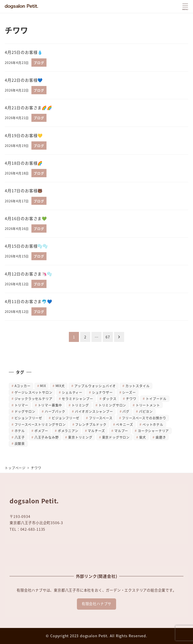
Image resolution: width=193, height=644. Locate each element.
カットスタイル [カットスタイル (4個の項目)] (138, 386)
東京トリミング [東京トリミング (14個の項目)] (80, 437)
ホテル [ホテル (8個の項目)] (20, 431)
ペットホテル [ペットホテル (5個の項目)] (153, 424)
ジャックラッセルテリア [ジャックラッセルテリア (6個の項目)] (34, 398)
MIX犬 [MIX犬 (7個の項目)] (60, 386)
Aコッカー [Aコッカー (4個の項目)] (23, 386)
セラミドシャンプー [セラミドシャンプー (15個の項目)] (77, 398)
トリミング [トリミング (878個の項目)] (80, 405)
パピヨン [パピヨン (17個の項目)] (146, 411)
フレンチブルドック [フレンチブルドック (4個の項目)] (91, 424)
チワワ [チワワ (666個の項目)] (131, 398)
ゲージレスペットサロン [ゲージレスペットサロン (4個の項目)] (34, 392)
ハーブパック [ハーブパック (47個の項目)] (55, 411)
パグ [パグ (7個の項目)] (126, 411)
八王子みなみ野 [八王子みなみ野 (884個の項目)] (47, 437)
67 (108, 337)
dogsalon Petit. (94, 636)
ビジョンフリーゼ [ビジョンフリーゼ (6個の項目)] (66, 418)
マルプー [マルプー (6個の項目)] (121, 431)
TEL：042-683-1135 (27, 529)
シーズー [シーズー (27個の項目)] (129, 392)
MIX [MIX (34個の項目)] (43, 386)
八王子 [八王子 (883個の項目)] (20, 437)
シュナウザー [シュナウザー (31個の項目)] (102, 392)
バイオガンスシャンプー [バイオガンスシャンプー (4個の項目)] (94, 411)
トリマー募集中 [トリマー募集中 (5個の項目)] (50, 405)
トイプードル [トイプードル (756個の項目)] (156, 398)
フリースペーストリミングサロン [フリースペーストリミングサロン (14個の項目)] (40, 424)
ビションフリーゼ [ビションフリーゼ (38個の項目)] (28, 418)
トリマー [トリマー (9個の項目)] (21, 405)
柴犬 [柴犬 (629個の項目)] (143, 437)
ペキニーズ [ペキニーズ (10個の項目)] (124, 424)
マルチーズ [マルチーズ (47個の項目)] (96, 431)
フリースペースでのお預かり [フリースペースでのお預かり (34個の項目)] (144, 418)
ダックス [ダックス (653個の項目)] (109, 398)
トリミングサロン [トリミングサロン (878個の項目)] (112, 405)
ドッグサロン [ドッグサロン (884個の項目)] (25, 411)
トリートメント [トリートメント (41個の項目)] (148, 405)
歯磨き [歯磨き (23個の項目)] (161, 437)
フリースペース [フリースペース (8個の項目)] (101, 418)
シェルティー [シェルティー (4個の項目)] (72, 392)
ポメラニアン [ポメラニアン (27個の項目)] (68, 431)
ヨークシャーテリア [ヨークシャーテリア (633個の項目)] (153, 431)
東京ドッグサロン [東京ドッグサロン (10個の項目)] (116, 437)
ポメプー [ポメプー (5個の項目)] (41, 431)
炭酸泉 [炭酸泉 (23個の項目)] (20, 443)
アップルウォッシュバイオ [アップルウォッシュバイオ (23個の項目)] (95, 386)
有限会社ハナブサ (96, 604)
